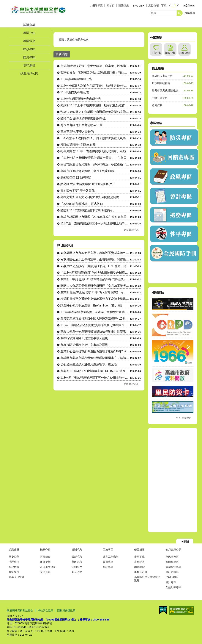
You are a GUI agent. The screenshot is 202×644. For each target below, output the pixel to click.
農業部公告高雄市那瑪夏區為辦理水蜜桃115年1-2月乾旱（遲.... (95, 351)
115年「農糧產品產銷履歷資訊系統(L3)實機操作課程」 (95, 325)
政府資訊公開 (29, 73)
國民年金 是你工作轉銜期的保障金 (83, 118)
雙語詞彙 (124, 5)
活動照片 (77, 567)
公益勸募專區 (173, 587)
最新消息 (77, 557)
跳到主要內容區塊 (2, 2)
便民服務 (29, 65)
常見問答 (139, 562)
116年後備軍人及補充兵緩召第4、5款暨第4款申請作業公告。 (95, 86)
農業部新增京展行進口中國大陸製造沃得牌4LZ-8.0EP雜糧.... (95, 319)
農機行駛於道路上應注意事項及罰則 (84, 338)
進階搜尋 (190, 13)
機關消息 (29, 41)
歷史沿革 (14, 557)
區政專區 (29, 49)
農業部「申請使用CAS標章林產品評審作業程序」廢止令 (95, 279)
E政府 (163, 610)
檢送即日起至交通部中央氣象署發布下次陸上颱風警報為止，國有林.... (95, 299)
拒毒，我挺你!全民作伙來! (75, 40)
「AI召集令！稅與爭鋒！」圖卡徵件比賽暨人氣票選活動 (95, 138)
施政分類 (170, 53)
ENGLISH (139, 6)
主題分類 (156, 53)
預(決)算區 (172, 577)
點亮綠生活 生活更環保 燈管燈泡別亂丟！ (88, 184)
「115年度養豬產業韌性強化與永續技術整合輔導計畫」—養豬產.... (95, 273)
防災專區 (29, 57)
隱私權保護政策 (66, 610)
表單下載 (139, 557)
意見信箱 (154, 5)
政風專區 (108, 562)
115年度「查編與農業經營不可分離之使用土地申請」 (95, 223)
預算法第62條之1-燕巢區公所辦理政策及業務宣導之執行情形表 (95, 112)
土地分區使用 (160, 98)
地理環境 (14, 562)
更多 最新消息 (131, 230)
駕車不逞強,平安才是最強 (77, 132)
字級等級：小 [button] (169, 6)
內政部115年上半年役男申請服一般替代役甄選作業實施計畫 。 (95, 105)
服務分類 (184, 53)
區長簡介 (45, 557)
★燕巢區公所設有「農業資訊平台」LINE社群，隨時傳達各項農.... (95, 266)
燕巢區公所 (38, 10)
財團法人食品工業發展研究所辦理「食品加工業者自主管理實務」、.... (95, 286)
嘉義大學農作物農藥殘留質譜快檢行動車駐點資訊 (93, 332)
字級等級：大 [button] (178, 6)
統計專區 (171, 582)
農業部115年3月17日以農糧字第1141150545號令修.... (95, 371)
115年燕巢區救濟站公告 (76, 79)
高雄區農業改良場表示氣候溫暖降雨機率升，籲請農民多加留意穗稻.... (95, 358)
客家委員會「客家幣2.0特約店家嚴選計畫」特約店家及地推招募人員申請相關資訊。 (95, 72)
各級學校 (14, 572)
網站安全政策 (45, 610)
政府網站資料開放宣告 (20, 610)
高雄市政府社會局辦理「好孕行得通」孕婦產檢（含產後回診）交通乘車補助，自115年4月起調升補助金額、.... (95, 164)
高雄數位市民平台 (162, 76)
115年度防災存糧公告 (75, 92)
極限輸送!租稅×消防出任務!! (79, 145)
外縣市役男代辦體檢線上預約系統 (171, 90)
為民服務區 (172, 557)
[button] (180, 13)
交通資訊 (45, 572)
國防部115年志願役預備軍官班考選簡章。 (88, 210)
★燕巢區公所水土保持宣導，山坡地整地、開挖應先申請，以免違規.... (95, 259)
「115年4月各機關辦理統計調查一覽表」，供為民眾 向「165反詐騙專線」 (95, 158)
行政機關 (14, 567)
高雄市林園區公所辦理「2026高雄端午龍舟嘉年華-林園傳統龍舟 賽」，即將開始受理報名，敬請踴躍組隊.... (95, 217)
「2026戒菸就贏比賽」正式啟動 (82, 204)
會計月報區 (172, 572)
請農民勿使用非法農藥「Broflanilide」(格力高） (92, 305)
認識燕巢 (29, 25)
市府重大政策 (48, 567)
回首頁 (111, 5)
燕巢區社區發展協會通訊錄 (147, 579)
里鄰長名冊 (141, 572)
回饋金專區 (172, 562)
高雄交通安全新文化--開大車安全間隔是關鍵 (90, 197)
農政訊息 (77, 562)
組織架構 (45, 562)
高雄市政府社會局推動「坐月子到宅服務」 (89, 171)
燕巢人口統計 (17, 577)
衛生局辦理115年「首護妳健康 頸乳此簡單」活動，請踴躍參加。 (95, 151)
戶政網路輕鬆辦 (161, 83)
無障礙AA (182, 610)
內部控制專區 (173, 567)
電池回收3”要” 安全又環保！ (79, 191)
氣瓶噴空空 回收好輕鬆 (76, 178)
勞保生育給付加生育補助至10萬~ (82, 125)
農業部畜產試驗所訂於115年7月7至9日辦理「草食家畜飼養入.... (95, 292)
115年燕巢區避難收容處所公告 (81, 99)
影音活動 (77, 572)
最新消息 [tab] (62, 54)
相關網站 (139, 567)
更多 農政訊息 (131, 384)
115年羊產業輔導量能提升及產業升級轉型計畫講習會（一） (95, 312)
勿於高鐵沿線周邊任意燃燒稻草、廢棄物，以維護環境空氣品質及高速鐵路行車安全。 (95, 66)
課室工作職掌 (111, 557)
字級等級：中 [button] (174, 6)
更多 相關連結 (184, 418)
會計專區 (108, 567)
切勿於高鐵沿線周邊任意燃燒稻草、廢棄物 (89, 364)
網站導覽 (97, 5)
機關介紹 (29, 33)
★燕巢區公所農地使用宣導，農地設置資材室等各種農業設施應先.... (95, 253)
